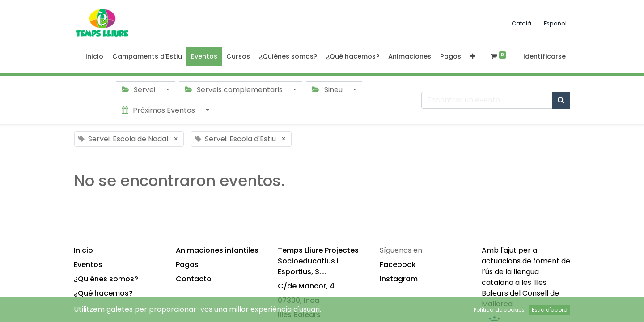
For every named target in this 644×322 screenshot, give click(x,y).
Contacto (194, 279)
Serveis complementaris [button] (235, 90)
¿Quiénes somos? (106, 279)
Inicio (83, 250)
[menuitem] (94, 57)
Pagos (187, 265)
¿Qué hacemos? (103, 293)
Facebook (398, 265)
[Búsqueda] (561, 100)
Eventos (88, 265)
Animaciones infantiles (217, 250)
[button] (472, 57)
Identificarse (544, 56)
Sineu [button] (328, 90)
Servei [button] (139, 90)
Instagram (399, 279)
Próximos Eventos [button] (159, 110)
